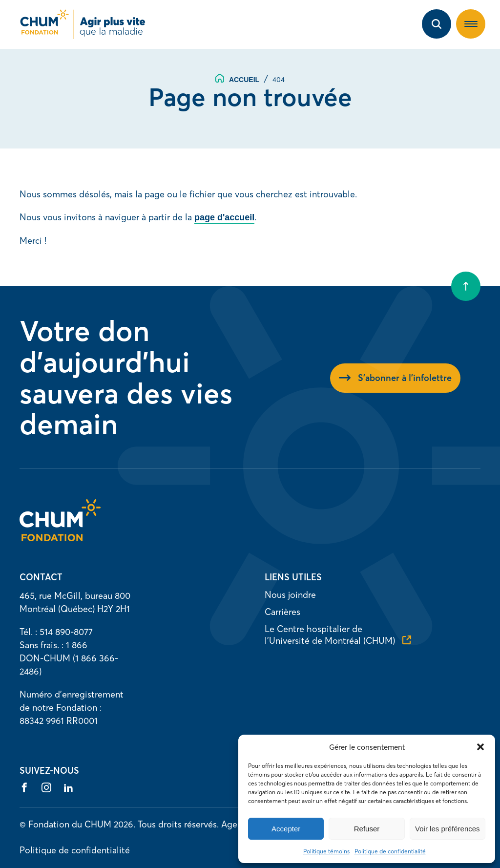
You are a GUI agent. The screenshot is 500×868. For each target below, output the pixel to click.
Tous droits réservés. (178, 824)
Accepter (286, 829)
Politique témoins (326, 851)
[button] (480, 747)
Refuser (367, 829)
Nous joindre (290, 595)
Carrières (282, 612)
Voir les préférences (448, 829)
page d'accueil (224, 217)
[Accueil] (60, 538)
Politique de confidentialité (390, 851)
